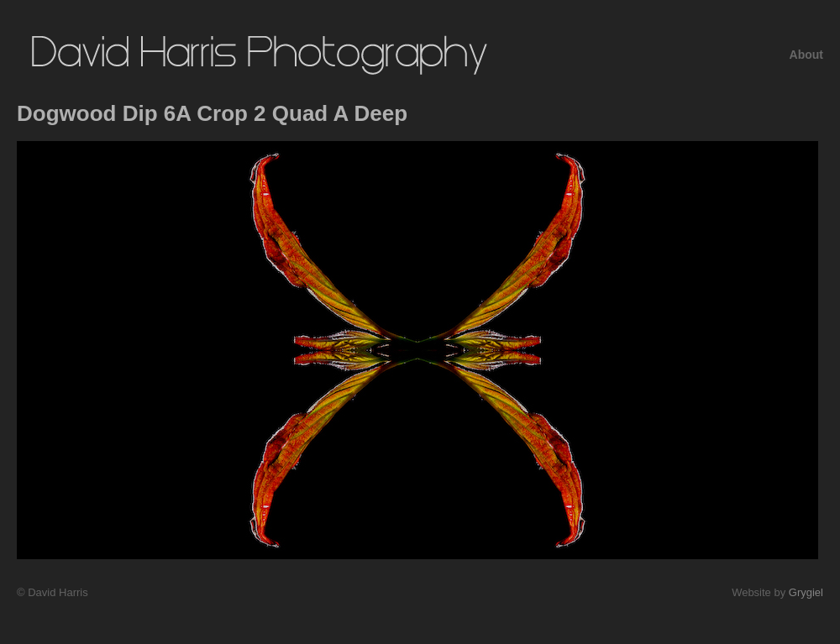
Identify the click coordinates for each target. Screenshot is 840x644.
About (806, 55)
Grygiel (806, 592)
